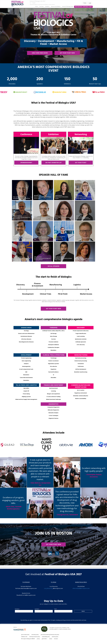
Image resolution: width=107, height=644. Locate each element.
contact (51, 639)
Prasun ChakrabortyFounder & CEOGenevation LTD (60, 238)
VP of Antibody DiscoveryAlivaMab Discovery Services (83, 218)
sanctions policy (55, 637)
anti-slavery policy (35, 635)
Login (90, 3)
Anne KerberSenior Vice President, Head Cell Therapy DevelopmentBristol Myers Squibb (90, 197)
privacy (38, 639)
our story (42, 6)
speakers (47, 6)
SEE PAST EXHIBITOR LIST (53, 163)
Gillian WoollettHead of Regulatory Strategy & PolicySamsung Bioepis (43, 258)
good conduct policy (25, 635)
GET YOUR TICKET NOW (67, 53)
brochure (56, 639)
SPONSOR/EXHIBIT (26, 163)
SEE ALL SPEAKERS (53, 266)
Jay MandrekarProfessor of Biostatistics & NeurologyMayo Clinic (65, 258)
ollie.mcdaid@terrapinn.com (81, 588)
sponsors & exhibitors (56, 6)
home (37, 6)
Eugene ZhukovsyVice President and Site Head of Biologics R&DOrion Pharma (25, 217)
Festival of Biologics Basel (68, 6)
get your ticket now (53, 544)
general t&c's (44, 639)
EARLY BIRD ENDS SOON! (40, 53)
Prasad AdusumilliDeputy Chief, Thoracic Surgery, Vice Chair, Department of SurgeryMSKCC (30, 238)
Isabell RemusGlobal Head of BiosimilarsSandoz (62, 197)
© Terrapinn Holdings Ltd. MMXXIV (28, 639)
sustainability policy (46, 637)
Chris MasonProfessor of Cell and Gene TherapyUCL (85, 238)
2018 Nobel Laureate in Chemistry (22, 198)
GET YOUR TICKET (81, 163)
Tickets (85, 3)
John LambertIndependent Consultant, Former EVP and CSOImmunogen (46, 217)
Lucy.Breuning (49, 588)
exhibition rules (24, 637)
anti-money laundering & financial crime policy (50, 635)
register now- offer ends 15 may (83, 7)
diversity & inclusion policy (35, 637)
